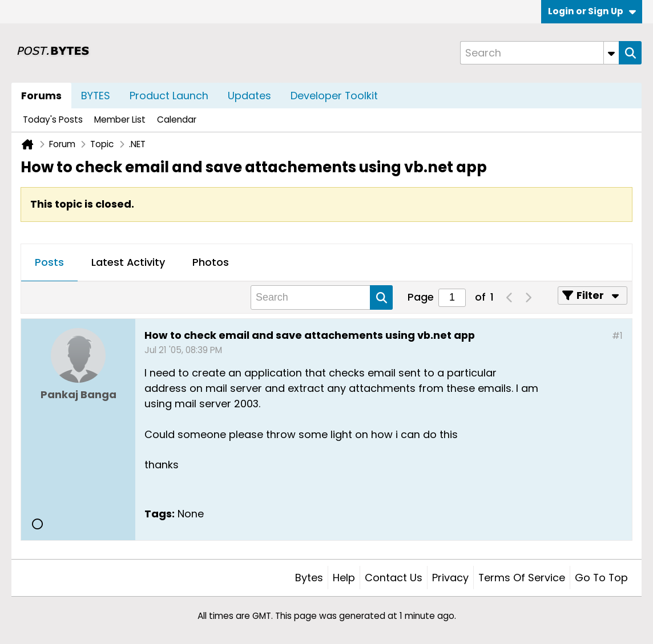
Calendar (177, 120)
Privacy (450, 578)
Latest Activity (128, 262)
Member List (120, 120)
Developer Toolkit (334, 96)
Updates (249, 96)
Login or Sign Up (592, 11)
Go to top (601, 578)
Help (344, 578)
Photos (211, 262)
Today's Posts (53, 120)
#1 (617, 336)
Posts (49, 262)
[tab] (49, 263)
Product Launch (169, 96)
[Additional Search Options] (611, 53)
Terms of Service (522, 578)
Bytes (309, 578)
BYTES (96, 96)
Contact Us (394, 578)
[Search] (539, 53)
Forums (41, 96)
